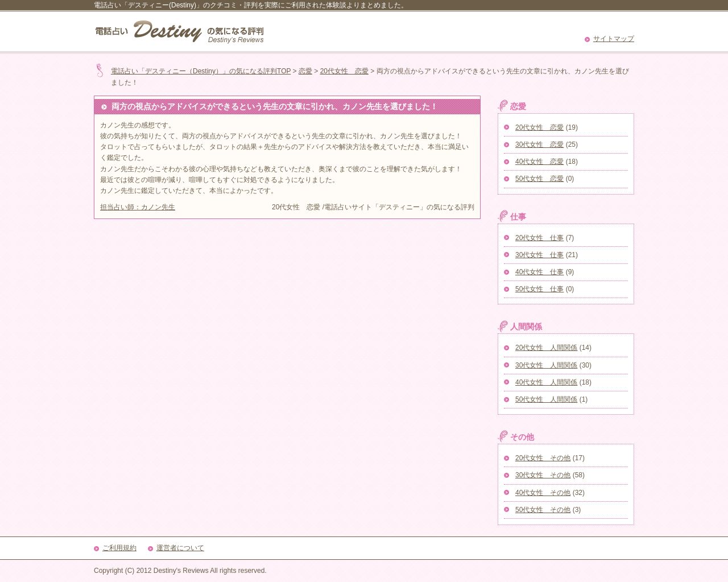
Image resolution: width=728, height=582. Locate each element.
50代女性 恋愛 (539, 179)
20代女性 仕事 (539, 238)
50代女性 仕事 (539, 289)
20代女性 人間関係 (546, 348)
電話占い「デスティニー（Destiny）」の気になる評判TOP (201, 71)
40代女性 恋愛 (539, 162)
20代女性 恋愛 (344, 71)
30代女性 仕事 (539, 255)
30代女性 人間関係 (546, 365)
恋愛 (305, 71)
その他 (522, 437)
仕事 (518, 217)
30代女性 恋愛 (539, 145)
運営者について (180, 548)
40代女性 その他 (543, 493)
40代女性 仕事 (539, 272)
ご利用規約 (119, 548)
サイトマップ (614, 39)
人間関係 (526, 327)
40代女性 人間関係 (546, 382)
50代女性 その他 (543, 510)
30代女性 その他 (543, 475)
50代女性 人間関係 (546, 399)
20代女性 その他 (543, 458)
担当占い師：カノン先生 (138, 207)
